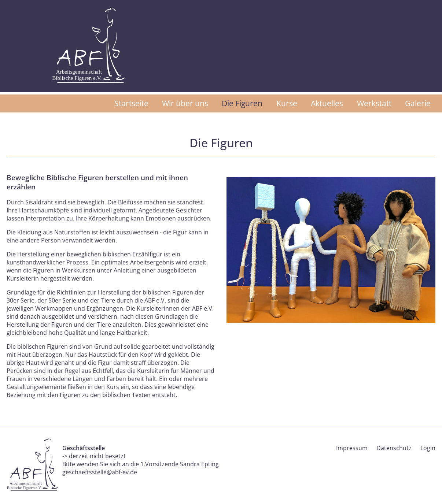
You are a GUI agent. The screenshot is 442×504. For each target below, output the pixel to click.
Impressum (352, 448)
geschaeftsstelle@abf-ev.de (100, 472)
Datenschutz (394, 448)
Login (428, 448)
